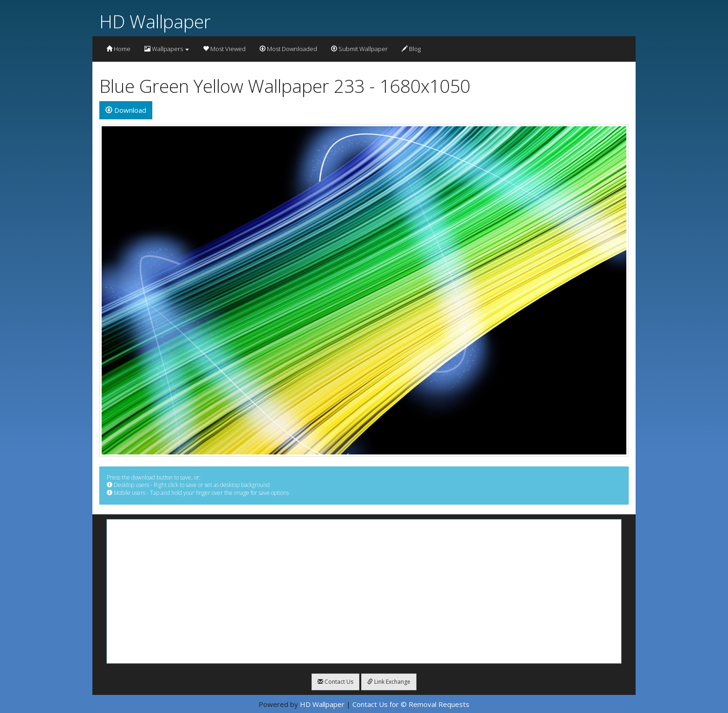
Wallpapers (167, 49)
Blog (411, 49)
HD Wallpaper (155, 21)
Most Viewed (224, 49)
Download (126, 110)
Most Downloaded (288, 49)
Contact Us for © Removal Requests (411, 704)
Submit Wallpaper (359, 49)
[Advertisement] (364, 591)
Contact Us (335, 682)
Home (118, 49)
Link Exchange (389, 682)
